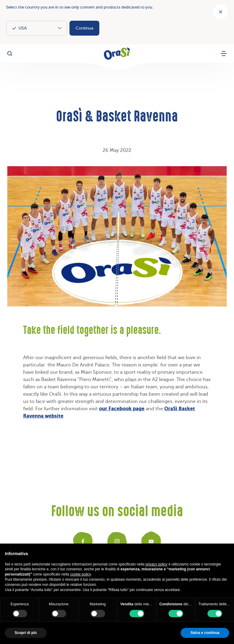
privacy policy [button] (157, 564)
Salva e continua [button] (205, 633)
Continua (84, 28)
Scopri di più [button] (26, 633)
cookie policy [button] (80, 574)
